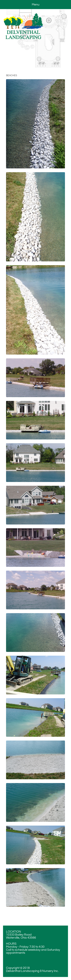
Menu (36, 5)
